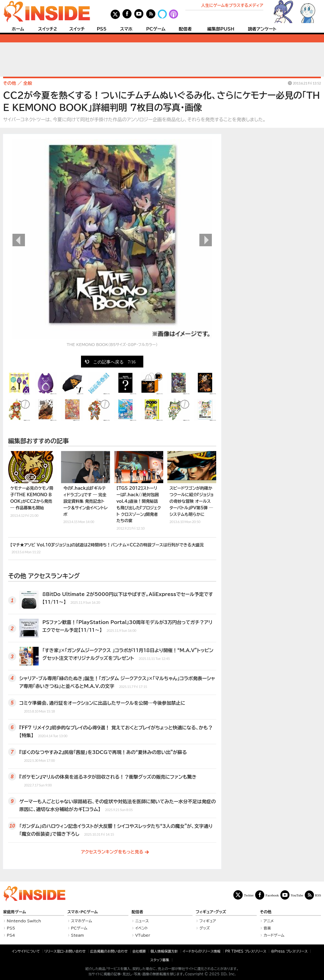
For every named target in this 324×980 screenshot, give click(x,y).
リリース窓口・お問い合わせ (65, 951)
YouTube (297, 895)
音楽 (267, 928)
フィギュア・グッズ (211, 912)
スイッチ (77, 29)
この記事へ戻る (114, 362)
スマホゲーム (82, 921)
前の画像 (19, 240)
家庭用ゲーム (14, 912)
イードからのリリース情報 (202, 951)
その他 (266, 912)
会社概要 (139, 951)
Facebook (272, 895)
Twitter (249, 895)
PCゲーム (156, 29)
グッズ (205, 928)
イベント (142, 928)
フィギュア (208, 921)
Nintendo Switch (24, 921)
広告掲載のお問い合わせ (109, 951)
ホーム (18, 29)
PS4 (11, 935)
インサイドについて (26, 951)
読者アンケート (262, 29)
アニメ (269, 921)
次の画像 (206, 240)
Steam (78, 935)
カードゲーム (274, 935)
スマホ (126, 29)
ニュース (142, 921)
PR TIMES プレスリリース (245, 951)
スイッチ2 (48, 29)
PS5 (102, 29)
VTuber (143, 935)
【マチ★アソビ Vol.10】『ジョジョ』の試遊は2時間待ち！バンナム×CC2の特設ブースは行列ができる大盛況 (107, 549)
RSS (318, 895)
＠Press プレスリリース (289, 951)
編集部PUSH (221, 29)
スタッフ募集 (160, 960)
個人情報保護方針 (164, 951)
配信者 (185, 29)
